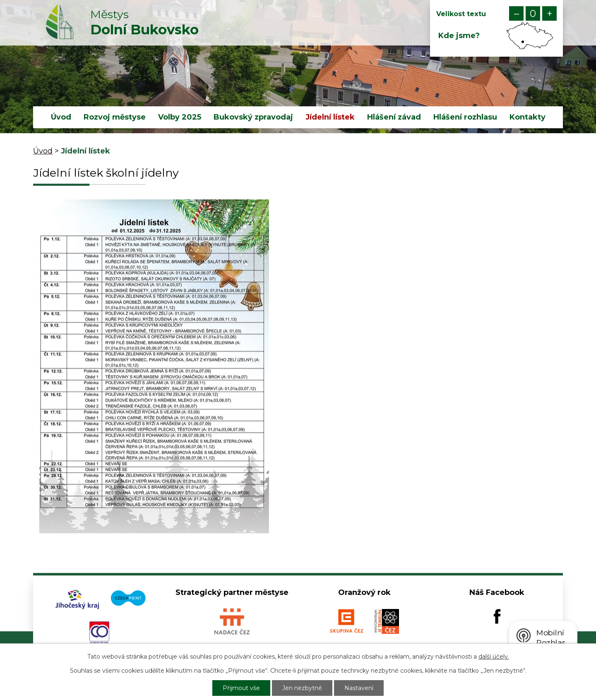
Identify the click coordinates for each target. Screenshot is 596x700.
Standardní (533, 13)
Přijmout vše (241, 688)
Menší (516, 13)
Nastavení (359, 688)
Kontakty (528, 117)
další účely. (494, 657)
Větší (549, 13)
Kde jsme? (459, 36)
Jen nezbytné (302, 688)
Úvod (61, 117)
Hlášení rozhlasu (465, 117)
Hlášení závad (394, 117)
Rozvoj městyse (115, 117)
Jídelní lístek (330, 117)
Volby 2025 (180, 117)
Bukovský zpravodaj (253, 117)
